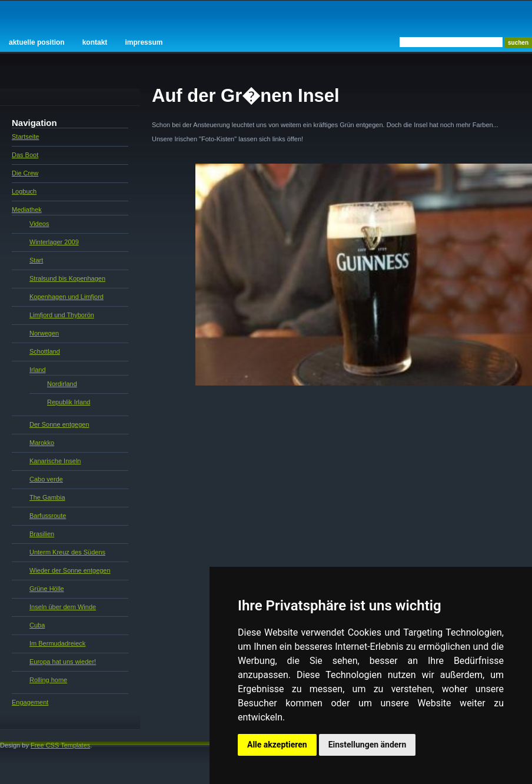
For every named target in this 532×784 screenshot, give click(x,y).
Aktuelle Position (37, 42)
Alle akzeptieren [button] (277, 745)
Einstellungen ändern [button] (368, 745)
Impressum (144, 42)
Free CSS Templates (60, 745)
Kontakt (95, 42)
